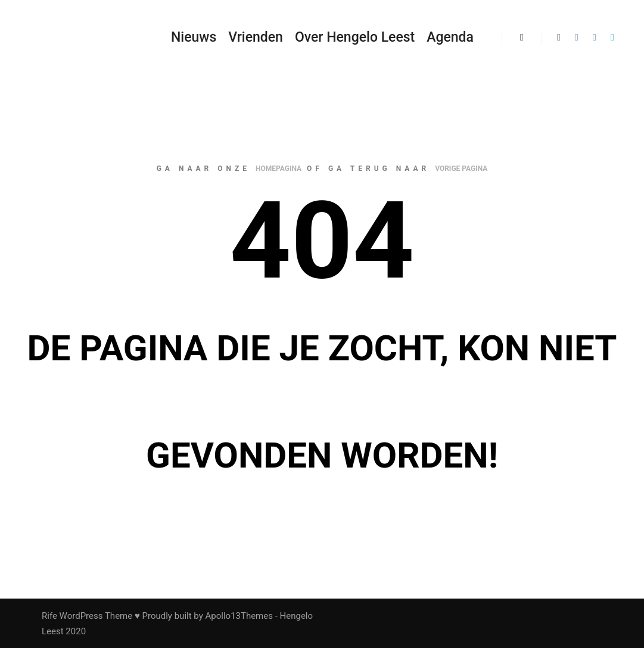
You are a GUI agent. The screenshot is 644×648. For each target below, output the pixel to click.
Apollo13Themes (239, 616)
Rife (49, 616)
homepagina (279, 169)
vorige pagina (461, 169)
